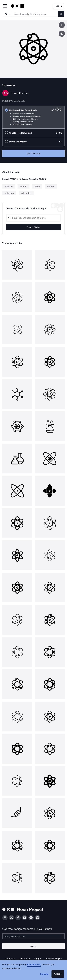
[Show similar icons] (62, 34)
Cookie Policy (34, 965)
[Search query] (33, 218)
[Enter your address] (33, 936)
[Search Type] (7, 14)
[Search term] (35, 14)
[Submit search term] (61, 14)
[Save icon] (62, 25)
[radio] (33, 117)
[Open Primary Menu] (5, 6)
